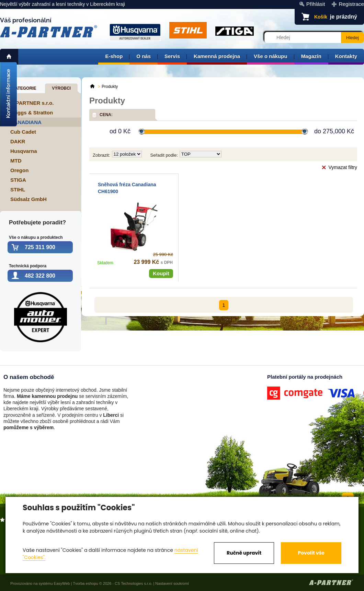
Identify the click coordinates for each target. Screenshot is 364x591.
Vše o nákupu (271, 56)
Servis (172, 56)
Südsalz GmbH (29, 199)
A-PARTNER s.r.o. (32, 103)
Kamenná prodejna (217, 56)
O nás (144, 56)
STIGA (18, 180)
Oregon (19, 170)
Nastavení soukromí (172, 583)
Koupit (161, 273)
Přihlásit (316, 4)
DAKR (18, 141)
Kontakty (346, 56)
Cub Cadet (23, 132)
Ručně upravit (244, 553)
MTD (16, 161)
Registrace (351, 4)
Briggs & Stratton (32, 113)
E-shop (114, 56)
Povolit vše (311, 553)
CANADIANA (26, 122)
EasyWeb (62, 583)
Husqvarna (24, 151)
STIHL (18, 189)
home (9, 57)
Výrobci (61, 88)
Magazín (311, 56)
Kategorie (24, 88)
